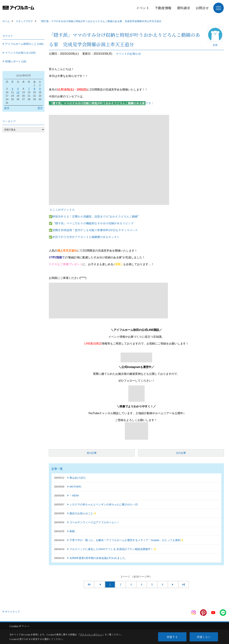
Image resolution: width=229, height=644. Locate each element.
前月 (7, 108)
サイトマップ (12, 612)
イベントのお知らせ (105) (20, 53)
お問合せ (202, 8)
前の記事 (92, 453)
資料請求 (183, 8)
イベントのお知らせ (128, 54)
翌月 (40, 108)
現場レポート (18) (16, 61)
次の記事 (181, 453)
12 (18, 92)
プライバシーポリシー (91, 634)
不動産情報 (163, 8)
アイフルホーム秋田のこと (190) (24, 44)
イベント (143, 8)
